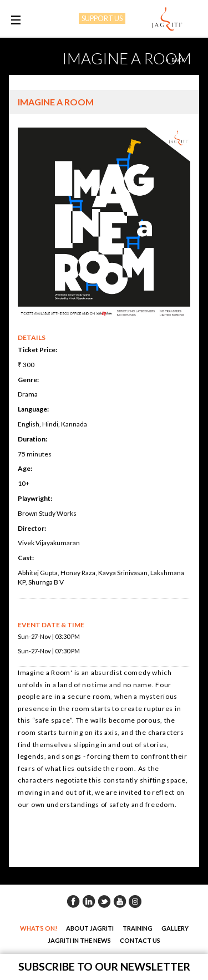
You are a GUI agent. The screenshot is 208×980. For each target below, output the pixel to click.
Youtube (120, 901)
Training (138, 928)
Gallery (175, 928)
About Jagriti (90, 928)
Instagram (135, 901)
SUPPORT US (102, 18)
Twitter (104, 901)
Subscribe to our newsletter (104, 966)
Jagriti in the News (79, 940)
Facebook (73, 901)
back (178, 60)
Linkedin (89, 901)
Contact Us (140, 940)
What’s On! (39, 928)
